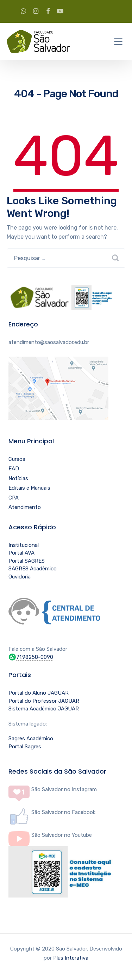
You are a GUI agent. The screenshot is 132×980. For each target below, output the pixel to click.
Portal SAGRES (27, 561)
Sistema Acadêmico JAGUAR (44, 709)
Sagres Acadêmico (31, 739)
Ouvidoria (20, 577)
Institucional (24, 545)
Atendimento (25, 507)
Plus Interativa (71, 958)
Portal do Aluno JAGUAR (39, 693)
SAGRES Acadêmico (33, 569)
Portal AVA (21, 553)
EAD (14, 469)
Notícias (18, 478)
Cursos (17, 459)
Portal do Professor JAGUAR (44, 701)
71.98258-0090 (35, 657)
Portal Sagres (25, 747)
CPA (14, 498)
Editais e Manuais (29, 488)
